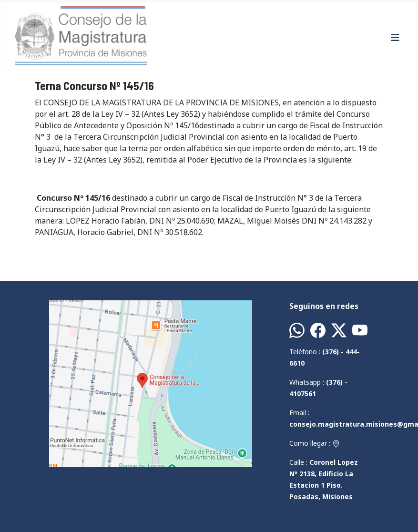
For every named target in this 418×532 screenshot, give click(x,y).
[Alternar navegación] (395, 38)
